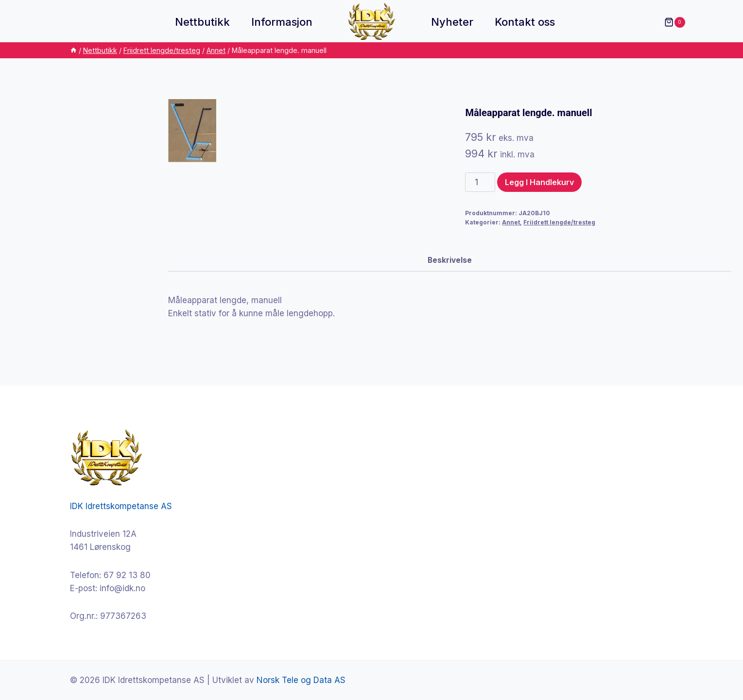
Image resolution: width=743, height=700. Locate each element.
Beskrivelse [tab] (450, 260)
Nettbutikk (202, 22)
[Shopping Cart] (670, 22)
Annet (511, 222)
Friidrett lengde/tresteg (559, 222)
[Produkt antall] (480, 182)
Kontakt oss (525, 22)
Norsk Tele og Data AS (301, 680)
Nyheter (452, 22)
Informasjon (282, 22)
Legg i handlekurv (539, 182)
